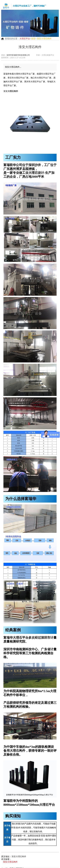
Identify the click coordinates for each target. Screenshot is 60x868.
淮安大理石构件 (19, 857)
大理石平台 (25, 39)
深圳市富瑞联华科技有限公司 (18, 55)
